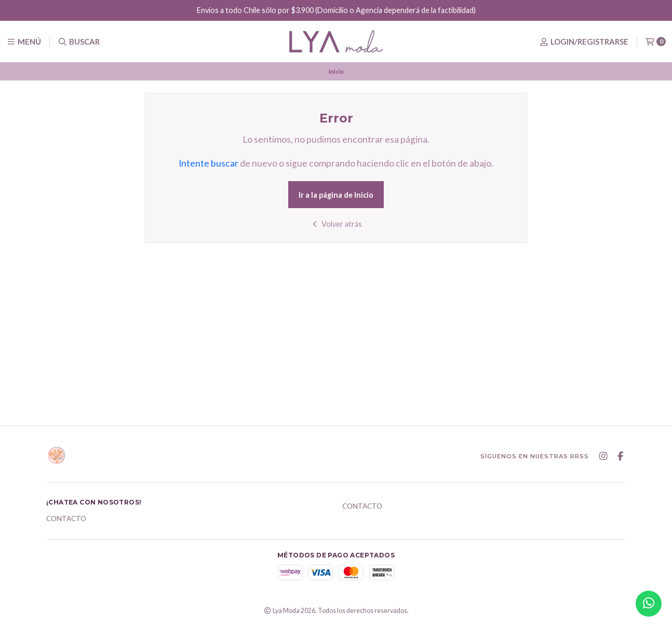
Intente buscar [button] (209, 163)
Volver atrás (336, 224)
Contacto (66, 519)
